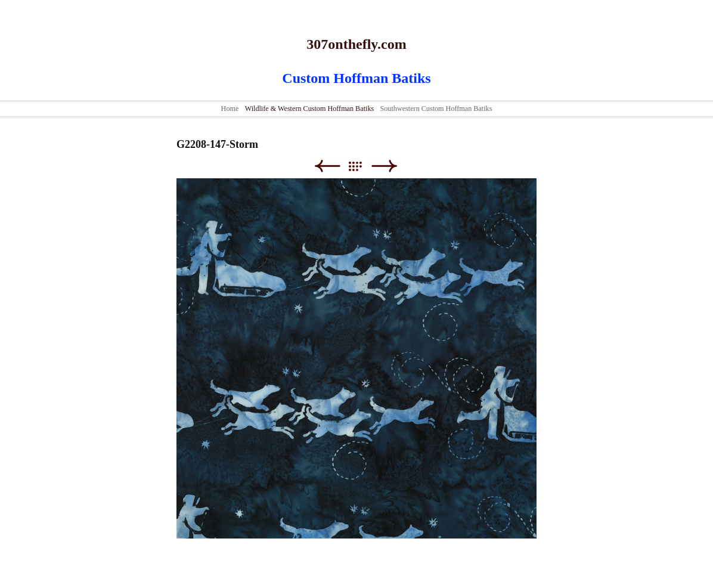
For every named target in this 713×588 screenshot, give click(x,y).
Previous (327, 166)
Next (384, 166)
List (361, 166)
